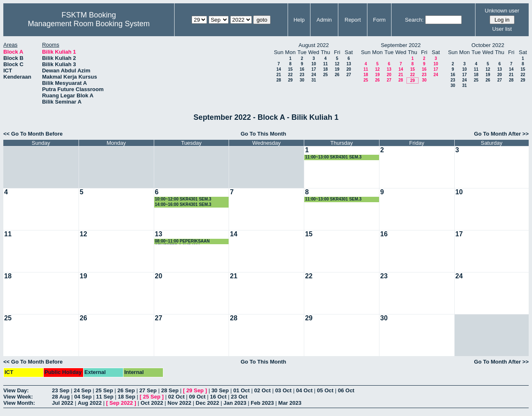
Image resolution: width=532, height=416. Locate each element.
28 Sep (170, 390)
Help (299, 20)
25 (325, 75)
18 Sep (127, 397)
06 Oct (346, 390)
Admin (324, 20)
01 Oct (241, 390)
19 (337, 69)
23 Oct (239, 397)
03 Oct (283, 390)
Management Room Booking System (89, 24)
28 (279, 80)
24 (314, 75)
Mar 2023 (290, 403)
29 (290, 80)
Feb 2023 (262, 403)
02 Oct (263, 390)
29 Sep (195, 390)
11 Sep (105, 397)
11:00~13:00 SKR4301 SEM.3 (333, 157)
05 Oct (325, 390)
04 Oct (304, 390)
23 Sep (61, 390)
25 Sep (104, 390)
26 (337, 75)
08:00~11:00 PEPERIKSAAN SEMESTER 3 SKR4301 (182, 241)
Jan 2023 (235, 403)
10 (314, 64)
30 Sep (220, 390)
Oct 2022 (152, 403)
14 (279, 69)
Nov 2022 (179, 403)
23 (302, 75)
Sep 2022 (121, 403)
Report (353, 20)
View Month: (19, 403)
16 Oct (218, 397)
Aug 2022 (90, 403)
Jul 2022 (63, 403)
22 (290, 75)
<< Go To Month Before (33, 134)
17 (314, 69)
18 (325, 69)
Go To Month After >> (501, 134)
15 (290, 69)
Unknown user (502, 11)
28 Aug (61, 397)
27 (349, 75)
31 (314, 80)
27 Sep (148, 390)
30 (302, 80)
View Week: (18, 397)
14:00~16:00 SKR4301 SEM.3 (183, 204)
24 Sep (83, 390)
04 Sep (83, 397)
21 (279, 75)
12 (337, 64)
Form (379, 20)
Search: (414, 20)
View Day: (16, 390)
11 (325, 64)
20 (349, 69)
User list (502, 29)
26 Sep (126, 390)
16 (302, 69)
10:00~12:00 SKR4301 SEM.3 (183, 199)
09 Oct (197, 397)
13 (349, 64)
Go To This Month (264, 134)
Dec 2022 (207, 403)
